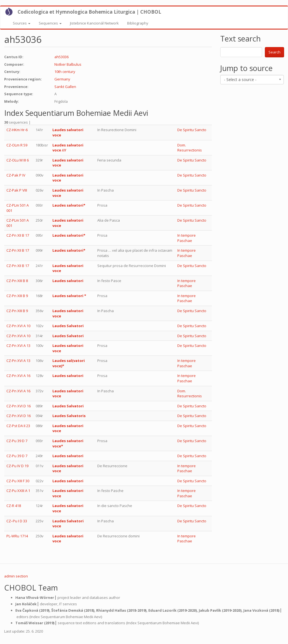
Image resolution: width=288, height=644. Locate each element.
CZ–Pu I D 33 (17, 521)
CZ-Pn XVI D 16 (19, 406)
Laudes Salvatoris (69, 416)
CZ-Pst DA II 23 (18, 426)
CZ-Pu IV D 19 (17, 466)
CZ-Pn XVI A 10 (18, 326)
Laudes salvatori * (69, 296)
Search (274, 52)
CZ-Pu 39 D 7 (17, 441)
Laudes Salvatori (68, 326)
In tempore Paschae (187, 238)
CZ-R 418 (14, 506)
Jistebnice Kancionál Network (94, 23)
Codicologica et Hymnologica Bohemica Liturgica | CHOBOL (89, 12)
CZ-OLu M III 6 (18, 160)
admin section (16, 576)
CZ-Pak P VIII (17, 190)
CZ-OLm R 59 (17, 145)
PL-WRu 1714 (17, 536)
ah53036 (61, 57)
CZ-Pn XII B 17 (18, 235)
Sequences (50, 23)
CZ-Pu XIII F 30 (18, 481)
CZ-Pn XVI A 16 (18, 376)
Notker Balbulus (68, 64)
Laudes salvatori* (69, 205)
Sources (22, 23)
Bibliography (138, 23)
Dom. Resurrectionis (190, 148)
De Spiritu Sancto (192, 130)
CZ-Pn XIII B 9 (17, 296)
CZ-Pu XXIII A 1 (18, 491)
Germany (62, 79)
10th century (65, 72)
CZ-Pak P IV (16, 175)
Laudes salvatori (68, 281)
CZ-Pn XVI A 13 (18, 346)
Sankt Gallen (65, 87)
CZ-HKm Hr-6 (17, 130)
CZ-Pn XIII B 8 (17, 281)
